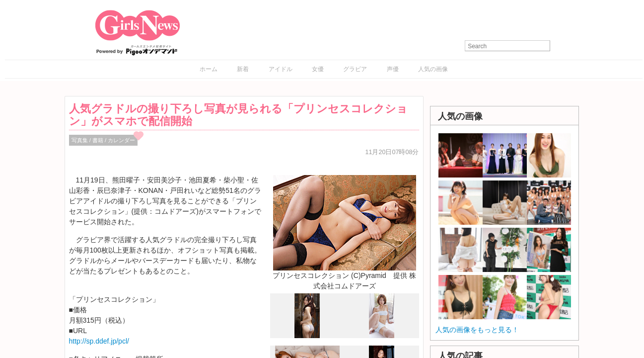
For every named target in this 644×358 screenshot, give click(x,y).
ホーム (209, 69)
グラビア (355, 69)
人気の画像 (433, 69)
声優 (393, 69)
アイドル (281, 69)
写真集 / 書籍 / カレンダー (104, 140)
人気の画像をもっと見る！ (477, 330)
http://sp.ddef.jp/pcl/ (99, 341)
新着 (243, 69)
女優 (318, 69)
